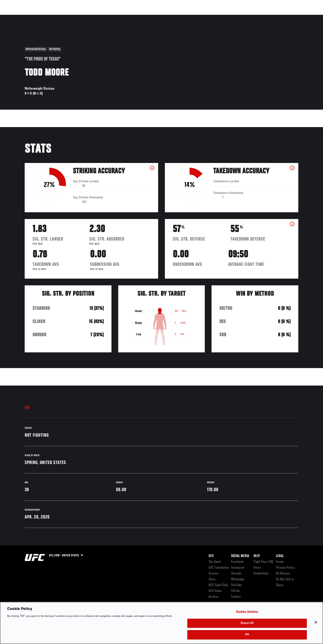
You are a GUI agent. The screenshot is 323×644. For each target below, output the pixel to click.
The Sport (215, 562)
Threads (236, 574)
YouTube (236, 585)
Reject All (247, 623)
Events (20, 17)
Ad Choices (283, 574)
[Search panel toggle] (301, 17)
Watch (247, 17)
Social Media (240, 556)
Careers (214, 574)
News (76, 17)
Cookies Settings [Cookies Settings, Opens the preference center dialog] (247, 612)
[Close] (316, 622)
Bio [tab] (27, 408)
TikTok (235, 591)
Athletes (59, 17)
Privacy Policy (285, 568)
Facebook (237, 562)
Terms (280, 562)
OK (247, 635)
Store (212, 579)
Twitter (236, 597)
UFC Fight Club (218, 585)
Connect (229, 17)
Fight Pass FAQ (263, 562)
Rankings (39, 17)
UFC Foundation (219, 568)
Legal (280, 556)
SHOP (288, 17)
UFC (211, 556)
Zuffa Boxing (269, 17)
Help (257, 556)
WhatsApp (238, 579)
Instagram (238, 568)
